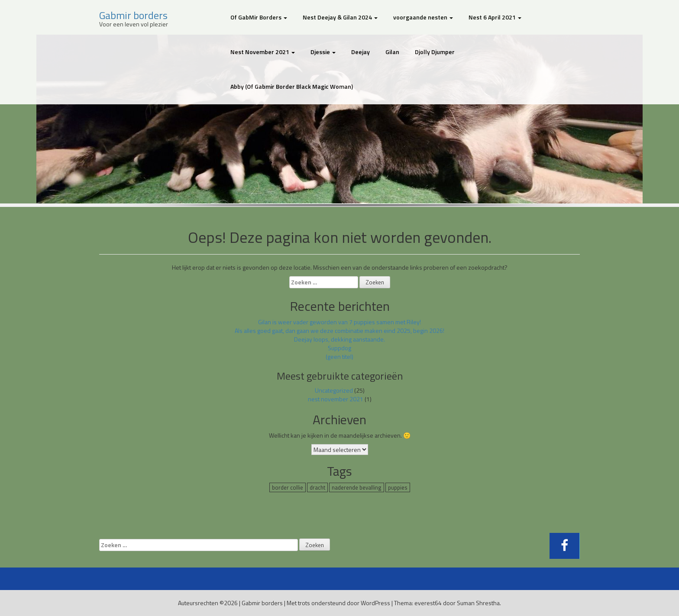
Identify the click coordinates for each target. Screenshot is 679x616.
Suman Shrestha (478, 603)
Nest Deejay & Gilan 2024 (340, 17)
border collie (288, 487)
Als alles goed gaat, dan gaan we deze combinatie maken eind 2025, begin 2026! (339, 331)
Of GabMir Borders (259, 17)
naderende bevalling (357, 487)
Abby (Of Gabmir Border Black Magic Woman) (292, 86)
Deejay (361, 52)
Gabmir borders (133, 15)
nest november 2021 (336, 399)
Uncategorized (334, 390)
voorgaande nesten (423, 17)
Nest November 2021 (263, 52)
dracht (317, 487)
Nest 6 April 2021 (495, 17)
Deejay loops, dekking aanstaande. (339, 339)
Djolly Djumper (435, 52)
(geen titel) (339, 356)
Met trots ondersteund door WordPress (338, 603)
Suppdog (339, 348)
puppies (398, 487)
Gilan (392, 52)
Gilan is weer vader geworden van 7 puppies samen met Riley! (339, 322)
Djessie (323, 52)
